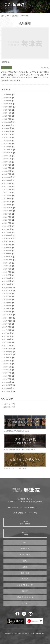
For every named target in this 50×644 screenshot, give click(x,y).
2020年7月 (8, 248)
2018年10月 (8, 290)
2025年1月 (8, 119)
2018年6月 (8, 303)
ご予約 (25, 533)
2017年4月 (8, 339)
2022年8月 (8, 186)
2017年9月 (8, 324)
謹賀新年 (6, 62)
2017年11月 (8, 318)
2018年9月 (8, 293)
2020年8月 (8, 245)
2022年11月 (8, 180)
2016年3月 (8, 376)
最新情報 (15, 16)
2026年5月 (8, 98)
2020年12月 (8, 235)
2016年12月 (8, 348)
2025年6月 (8, 113)
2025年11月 (8, 107)
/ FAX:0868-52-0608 (33, 507)
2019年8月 (8, 266)
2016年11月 (8, 352)
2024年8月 (8, 131)
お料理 (25, 567)
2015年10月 (8, 391)
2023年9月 (8, 156)
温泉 (25, 561)
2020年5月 (8, 251)
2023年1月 (8, 174)
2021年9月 (8, 214)
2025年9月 (8, 110)
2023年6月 (8, 162)
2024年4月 (8, 141)
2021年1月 (8, 232)
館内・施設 (25, 573)
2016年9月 (8, 358)
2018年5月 (8, 306)
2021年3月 (8, 229)
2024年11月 (8, 122)
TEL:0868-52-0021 (16, 507)
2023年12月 (8, 150)
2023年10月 (8, 153)
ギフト (25, 603)
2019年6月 (8, 272)
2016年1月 (8, 382)
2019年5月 (8, 275)
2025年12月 (8, 104)
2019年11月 (8, 260)
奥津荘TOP (5, 16)
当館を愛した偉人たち (25, 597)
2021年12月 (8, 208)
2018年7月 (8, 300)
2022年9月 (8, 183)
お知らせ (7, 404)
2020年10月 (8, 238)
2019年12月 (8, 257)
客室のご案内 (25, 555)
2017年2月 (8, 342)
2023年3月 (8, 168)
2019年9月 (8, 263)
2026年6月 (8, 95)
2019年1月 (8, 284)
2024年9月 (8, 128)
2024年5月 (8, 137)
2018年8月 (8, 296)
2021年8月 (8, 217)
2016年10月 (8, 355)
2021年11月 (8, 211)
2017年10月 (8, 321)
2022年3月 (8, 202)
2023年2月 (8, 171)
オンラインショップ (25, 585)
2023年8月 (8, 159)
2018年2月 (8, 309)
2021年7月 (8, 220)
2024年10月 (8, 125)
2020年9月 (8, 241)
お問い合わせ (25, 522)
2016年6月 (8, 367)
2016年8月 (8, 361)
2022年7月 (8, 189)
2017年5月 (8, 336)
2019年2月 (8, 281)
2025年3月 (8, 116)
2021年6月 (8, 223)
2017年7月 (8, 330)
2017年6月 (8, 333)
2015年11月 (8, 388)
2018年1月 (8, 312)
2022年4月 (8, 199)
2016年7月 (8, 364)
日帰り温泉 (25, 549)
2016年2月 (8, 379)
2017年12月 (8, 315)
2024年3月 (8, 143)
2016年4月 (8, 373)
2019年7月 (8, 269)
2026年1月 (8, 101)
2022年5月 (8, 196)
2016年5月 (8, 370)
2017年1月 (8, 345)
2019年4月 (8, 278)
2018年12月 (8, 287)
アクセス (25, 579)
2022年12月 (8, 177)
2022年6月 (8, 192)
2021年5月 (8, 226)
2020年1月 (8, 254)
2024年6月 (8, 134)
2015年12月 (8, 385)
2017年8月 (8, 327)
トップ (25, 543)
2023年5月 (8, 165)
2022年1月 (8, 205)
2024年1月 (8, 147)
